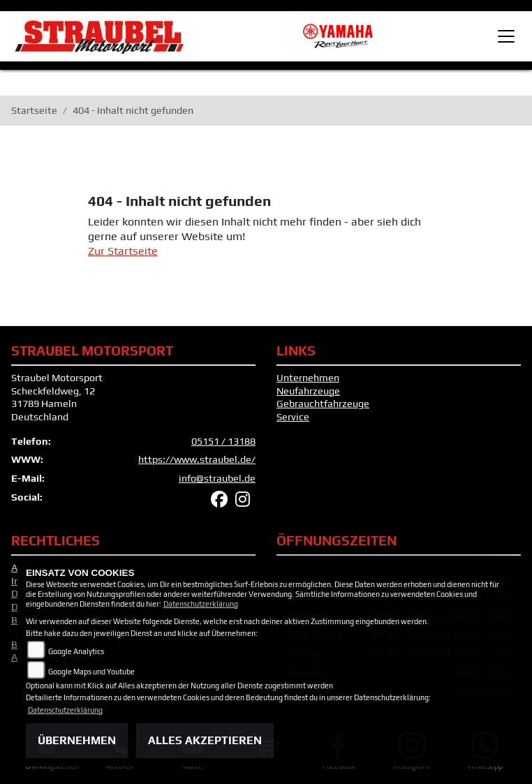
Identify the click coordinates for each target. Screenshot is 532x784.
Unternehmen (308, 378)
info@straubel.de (217, 478)
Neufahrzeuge (308, 391)
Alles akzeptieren (205, 740)
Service (293, 417)
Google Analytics (76, 651)
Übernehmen (77, 740)
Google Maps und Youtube (91, 672)
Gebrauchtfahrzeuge (323, 404)
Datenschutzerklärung (201, 604)
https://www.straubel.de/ (197, 459)
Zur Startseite (123, 251)
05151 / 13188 (223, 441)
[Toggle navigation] (506, 36)
